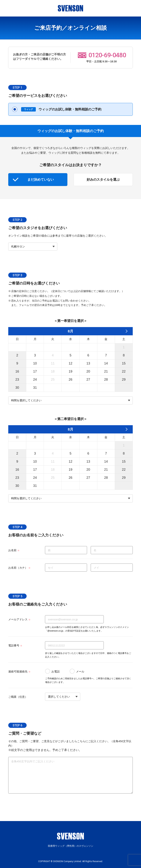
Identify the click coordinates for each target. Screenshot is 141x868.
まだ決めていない (41, 180)
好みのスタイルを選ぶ (103, 180)
